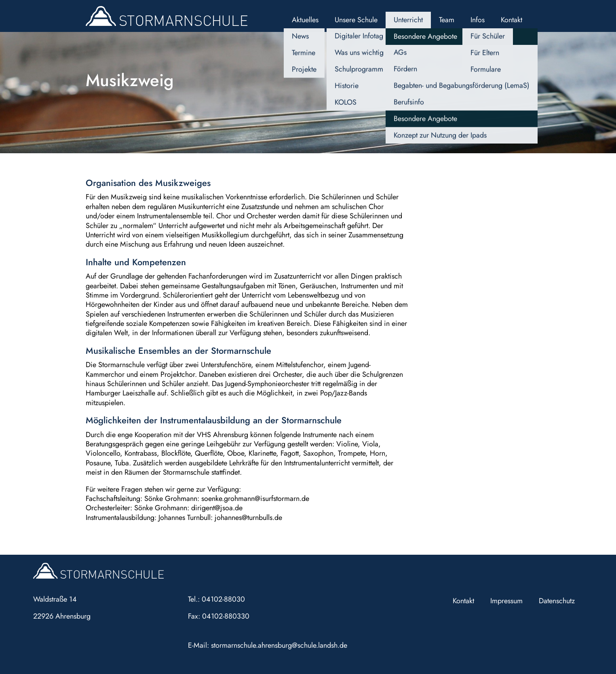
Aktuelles (305, 20)
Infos (478, 20)
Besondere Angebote (425, 36)
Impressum (506, 601)
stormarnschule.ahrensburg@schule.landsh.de (279, 645)
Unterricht (408, 20)
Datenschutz (557, 601)
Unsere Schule (356, 20)
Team (447, 20)
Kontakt (512, 20)
